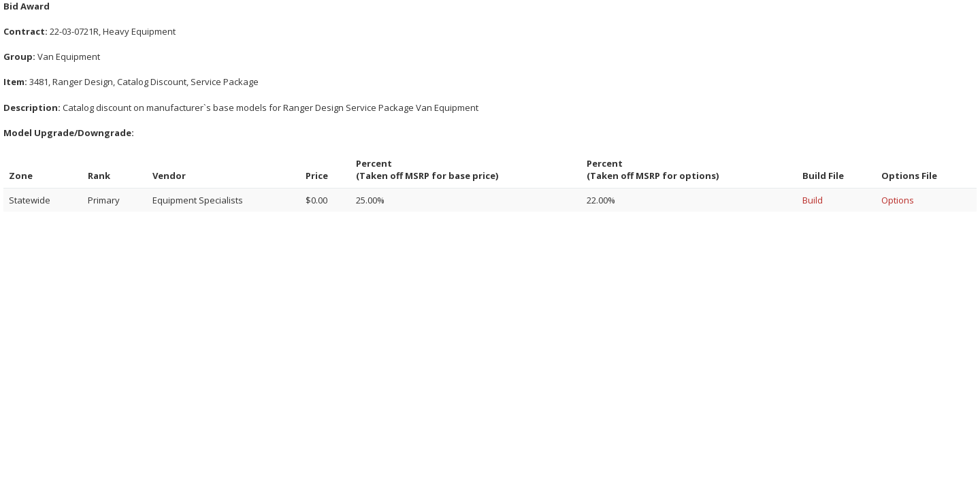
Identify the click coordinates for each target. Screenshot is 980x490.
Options (898, 200)
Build (813, 200)
